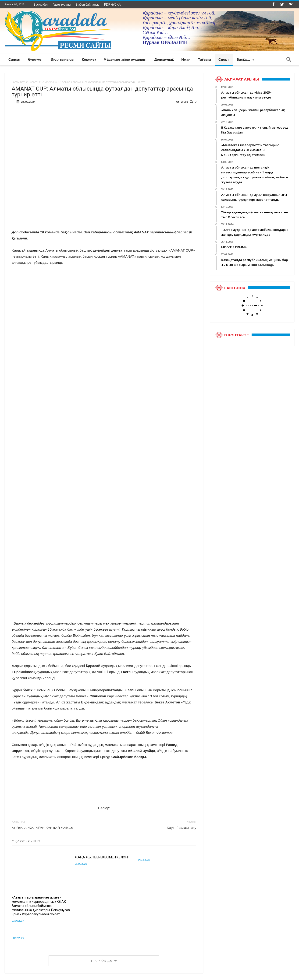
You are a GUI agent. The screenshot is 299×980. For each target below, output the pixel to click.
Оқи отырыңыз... (27, 841)
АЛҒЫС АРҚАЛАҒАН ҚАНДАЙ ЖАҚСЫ (54, 824)
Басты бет (18, 82)
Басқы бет (41, 4)
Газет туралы (62, 4)
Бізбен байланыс (87, 4)
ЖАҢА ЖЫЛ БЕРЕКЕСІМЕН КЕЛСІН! (102, 857)
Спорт (34, 82)
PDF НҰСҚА (112, 4)
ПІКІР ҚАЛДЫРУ (104, 961)
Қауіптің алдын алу (154, 824)
